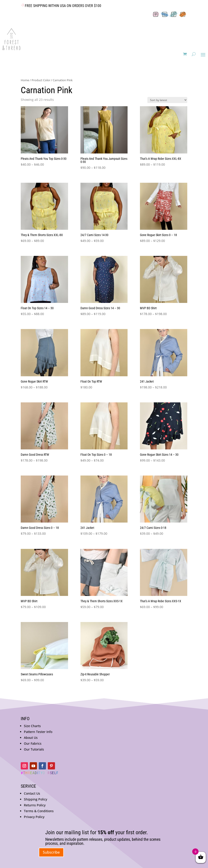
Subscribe (51, 852)
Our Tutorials (34, 749)
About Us (31, 738)
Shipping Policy (35, 799)
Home (25, 80)
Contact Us (32, 793)
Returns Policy (35, 805)
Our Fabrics (33, 743)
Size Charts (32, 726)
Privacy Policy (34, 817)
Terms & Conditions (39, 811)
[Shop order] (167, 100)
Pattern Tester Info (38, 732)
